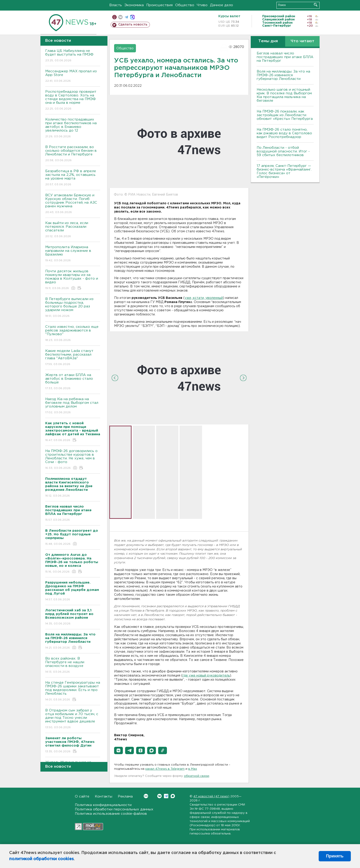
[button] (118, 750)
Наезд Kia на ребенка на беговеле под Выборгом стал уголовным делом (73, 406)
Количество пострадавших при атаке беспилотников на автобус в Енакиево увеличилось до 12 (73, 128)
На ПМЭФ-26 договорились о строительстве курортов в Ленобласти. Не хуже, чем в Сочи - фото (73, 460)
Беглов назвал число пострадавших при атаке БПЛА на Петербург (285, 57)
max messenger (132, 17)
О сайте (82, 796)
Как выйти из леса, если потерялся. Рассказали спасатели (73, 230)
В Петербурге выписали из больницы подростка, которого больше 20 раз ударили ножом (73, 308)
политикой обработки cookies (41, 859)
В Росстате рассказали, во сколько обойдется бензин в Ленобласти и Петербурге (73, 154)
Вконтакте (146, 796)
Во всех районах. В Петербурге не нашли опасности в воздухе (73, 665)
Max (173, 796)
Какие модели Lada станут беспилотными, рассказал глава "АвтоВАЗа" (73, 358)
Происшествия (159, 5)
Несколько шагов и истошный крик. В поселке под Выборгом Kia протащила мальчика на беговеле (284, 95)
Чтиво (202, 5)
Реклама (125, 796)
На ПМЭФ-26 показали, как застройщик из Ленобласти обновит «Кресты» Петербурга (285, 115)
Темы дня (268, 41)
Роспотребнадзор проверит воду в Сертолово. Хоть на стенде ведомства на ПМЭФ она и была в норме (73, 100)
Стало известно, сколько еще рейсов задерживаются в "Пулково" (73, 334)
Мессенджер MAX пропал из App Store (73, 76)
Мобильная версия (114, 17)
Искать (316, 5)
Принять (335, 856)
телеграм (126, 17)
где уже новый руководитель (206, 676)
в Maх (193, 769)
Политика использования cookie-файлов (111, 814)
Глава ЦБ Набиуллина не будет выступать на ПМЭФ (73, 56)
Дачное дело (222, 5)
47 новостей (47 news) (211, 796)
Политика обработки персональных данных (114, 809)
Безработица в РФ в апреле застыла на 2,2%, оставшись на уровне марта (73, 178)
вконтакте (120, 17)
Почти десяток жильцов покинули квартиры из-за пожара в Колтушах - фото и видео (73, 280)
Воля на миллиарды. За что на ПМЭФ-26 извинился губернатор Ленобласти (283, 75)
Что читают (302, 41)
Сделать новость (133, 25)
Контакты (104, 796)
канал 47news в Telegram (165, 769)
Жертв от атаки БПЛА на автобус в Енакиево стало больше (73, 382)
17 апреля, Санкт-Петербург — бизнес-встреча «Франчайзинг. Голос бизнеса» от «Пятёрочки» (284, 171)
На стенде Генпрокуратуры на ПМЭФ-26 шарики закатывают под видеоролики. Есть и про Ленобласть (73, 691)
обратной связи (197, 776)
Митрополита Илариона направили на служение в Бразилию (73, 254)
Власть (116, 5)
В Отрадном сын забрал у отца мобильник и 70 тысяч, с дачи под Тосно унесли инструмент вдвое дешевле (73, 719)
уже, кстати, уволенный (204, 298)
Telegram (166, 796)
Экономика (134, 5)
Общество (185, 5)
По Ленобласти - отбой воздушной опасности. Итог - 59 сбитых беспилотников (283, 151)
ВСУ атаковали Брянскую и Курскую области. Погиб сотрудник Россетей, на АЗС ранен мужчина (73, 204)
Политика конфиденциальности (103, 805)
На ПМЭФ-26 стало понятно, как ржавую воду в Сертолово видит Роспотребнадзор (284, 133)
